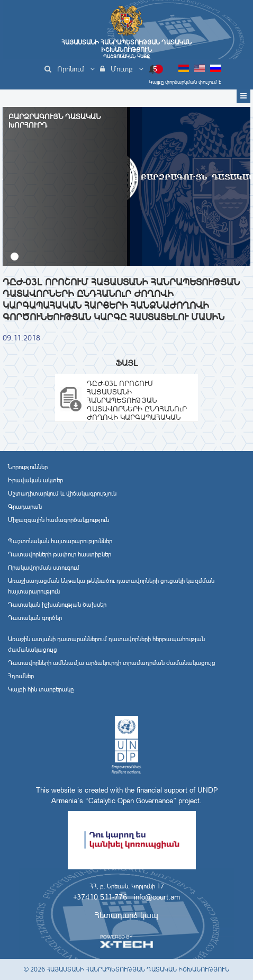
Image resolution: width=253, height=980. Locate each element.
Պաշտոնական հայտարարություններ (60, 541)
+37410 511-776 (100, 897)
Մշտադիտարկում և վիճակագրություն (62, 493)
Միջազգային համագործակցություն (58, 520)
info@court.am (157, 897)
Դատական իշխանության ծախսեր (57, 605)
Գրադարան (25, 507)
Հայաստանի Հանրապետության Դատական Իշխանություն (126, 49)
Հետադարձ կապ (126, 915)
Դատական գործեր (35, 618)
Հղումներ (21, 676)
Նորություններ (28, 467)
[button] (15, 257)
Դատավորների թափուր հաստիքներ (60, 554)
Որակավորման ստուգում (44, 568)
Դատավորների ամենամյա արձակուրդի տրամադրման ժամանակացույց (112, 663)
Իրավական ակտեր (35, 480)
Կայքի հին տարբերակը (41, 689)
